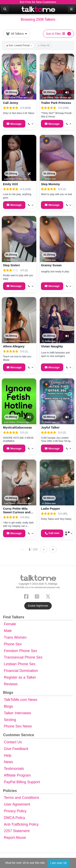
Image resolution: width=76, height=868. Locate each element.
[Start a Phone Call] (52, 533)
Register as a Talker (20, 677)
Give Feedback (16, 749)
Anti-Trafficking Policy (21, 824)
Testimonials (14, 769)
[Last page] (53, 549)
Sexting (10, 720)
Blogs (8, 706)
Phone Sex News (18, 726)
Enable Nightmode (38, 606)
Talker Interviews (17, 713)
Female (10, 624)
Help (8, 755)
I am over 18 (58, 863)
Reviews (11, 684)
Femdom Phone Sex (20, 651)
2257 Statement (17, 831)
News (8, 762)
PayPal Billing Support (22, 782)
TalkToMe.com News (21, 700)
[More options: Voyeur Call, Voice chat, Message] (69, 533)
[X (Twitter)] (49, 596)
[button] (46, 141)
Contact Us (13, 742)
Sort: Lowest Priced (19, 45)
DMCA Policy (14, 818)
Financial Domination (21, 671)
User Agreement (17, 804)
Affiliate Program (17, 775)
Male (8, 631)
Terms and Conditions (21, 798)
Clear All (44, 45)
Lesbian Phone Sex (20, 664)
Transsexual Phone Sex (23, 657)
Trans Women (15, 637)
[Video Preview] (29, 498)
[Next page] (44, 549)
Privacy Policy (15, 811)
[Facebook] (27, 596)
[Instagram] (38, 596)
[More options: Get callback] (31, 124)
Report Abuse (15, 838)
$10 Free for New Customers (38, 2)
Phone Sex (13, 644)
